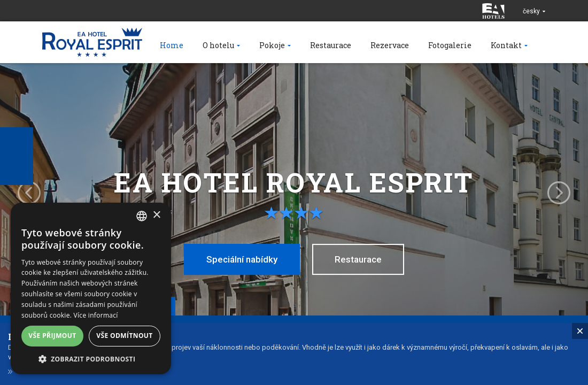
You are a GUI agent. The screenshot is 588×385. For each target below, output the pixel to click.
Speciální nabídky (242, 259)
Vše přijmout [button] (52, 336)
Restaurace (358, 259)
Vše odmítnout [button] (124, 336)
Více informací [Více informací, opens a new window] (96, 315)
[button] (91, 359)
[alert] (91, 288)
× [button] (156, 215)
